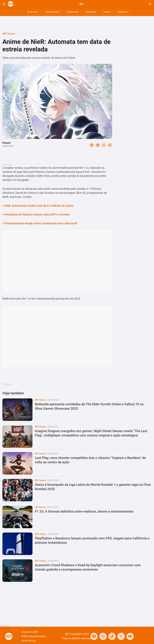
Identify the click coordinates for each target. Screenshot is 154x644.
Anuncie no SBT (30, 632)
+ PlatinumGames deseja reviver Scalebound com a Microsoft (40, 223)
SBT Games (9, 34)
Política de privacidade (33, 636)
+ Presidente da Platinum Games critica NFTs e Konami (36, 214)
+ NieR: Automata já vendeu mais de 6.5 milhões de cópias (38, 206)
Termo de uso (29, 641)
